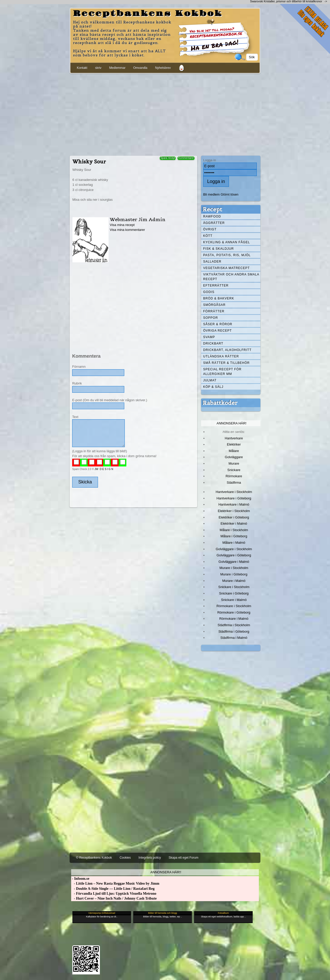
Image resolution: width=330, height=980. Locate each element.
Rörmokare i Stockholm (234, 606)
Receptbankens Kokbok (148, 14)
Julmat (210, 380)
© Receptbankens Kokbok (94, 858)
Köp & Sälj (213, 387)
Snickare (234, 470)
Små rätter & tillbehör (226, 363)
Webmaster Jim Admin (138, 219)
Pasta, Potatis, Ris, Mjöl (227, 255)
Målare (234, 451)
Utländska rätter (221, 356)
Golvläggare (234, 457)
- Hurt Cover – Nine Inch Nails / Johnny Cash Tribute (114, 898)
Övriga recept (217, 331)
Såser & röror (218, 324)
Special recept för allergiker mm (222, 372)
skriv (98, 68)
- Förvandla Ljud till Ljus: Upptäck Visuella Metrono (114, 894)
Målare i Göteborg (234, 536)
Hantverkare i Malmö (234, 504)
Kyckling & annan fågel (226, 242)
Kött (208, 236)
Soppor (211, 318)
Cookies (125, 858)
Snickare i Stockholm (234, 587)
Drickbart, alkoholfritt (227, 350)
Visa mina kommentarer (127, 230)
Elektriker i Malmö (234, 523)
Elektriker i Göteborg (234, 517)
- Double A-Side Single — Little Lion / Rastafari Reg (113, 889)
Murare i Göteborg (234, 574)
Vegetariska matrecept (226, 268)
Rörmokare (234, 476)
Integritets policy (150, 858)
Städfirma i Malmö (234, 638)
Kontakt (82, 68)
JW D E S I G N (104, 469)
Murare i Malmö (234, 581)
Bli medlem (211, 194)
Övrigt (210, 229)
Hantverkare (234, 438)
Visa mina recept (122, 225)
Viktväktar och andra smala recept (231, 277)
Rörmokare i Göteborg (234, 612)
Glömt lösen (230, 194)
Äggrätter (214, 223)
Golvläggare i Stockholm (234, 549)
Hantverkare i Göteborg (234, 498)
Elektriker (234, 444)
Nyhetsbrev (163, 68)
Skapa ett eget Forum (183, 858)
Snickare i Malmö (234, 600)
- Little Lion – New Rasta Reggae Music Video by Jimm (115, 883)
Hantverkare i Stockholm (234, 492)
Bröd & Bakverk (219, 298)
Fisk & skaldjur (218, 249)
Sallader (212, 262)
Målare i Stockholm (234, 530)
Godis (209, 292)
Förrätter (214, 311)
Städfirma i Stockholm (234, 625)
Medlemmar (117, 68)
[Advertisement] (165, 114)
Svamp (209, 337)
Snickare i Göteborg (234, 593)
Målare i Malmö (234, 543)
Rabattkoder (220, 403)
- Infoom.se (80, 879)
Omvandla (140, 68)
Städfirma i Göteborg (234, 631)
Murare (234, 463)
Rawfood (212, 216)
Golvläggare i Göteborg (234, 555)
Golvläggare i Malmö (234, 562)
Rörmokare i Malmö (234, 619)
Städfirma (234, 483)
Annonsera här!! (166, 872)
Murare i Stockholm (234, 568)
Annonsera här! (232, 423)
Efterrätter (216, 286)
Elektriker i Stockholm (234, 511)
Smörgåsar (214, 305)
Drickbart (213, 344)
